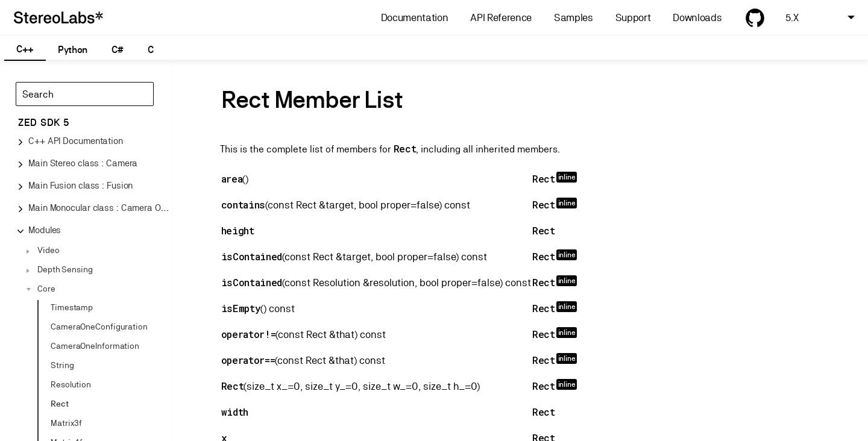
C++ (25, 49)
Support (633, 18)
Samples (574, 18)
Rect (60, 404)
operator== (248, 360)
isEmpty (241, 308)
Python (73, 50)
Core (46, 289)
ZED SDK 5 (44, 123)
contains (243, 205)
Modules (45, 230)
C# (117, 50)
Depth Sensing (65, 269)
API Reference (501, 18)
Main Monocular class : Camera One (99, 208)
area (232, 179)
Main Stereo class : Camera (83, 163)
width (235, 412)
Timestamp (72, 307)
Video (49, 250)
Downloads (697, 18)
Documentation (415, 18)
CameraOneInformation (95, 346)
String (62, 365)
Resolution (71, 384)
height (238, 230)
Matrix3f (66, 423)
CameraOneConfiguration (99, 327)
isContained (252, 256)
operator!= (249, 334)
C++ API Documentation (76, 141)
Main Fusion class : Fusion (80, 185)
